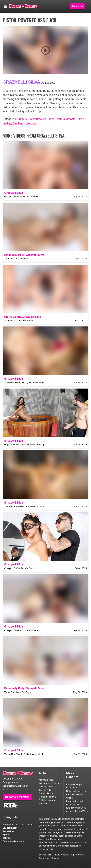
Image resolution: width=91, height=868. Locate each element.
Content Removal (48, 797)
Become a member (17, 797)
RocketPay (8, 831)
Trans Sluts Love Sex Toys (17, 692)
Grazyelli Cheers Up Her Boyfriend (21, 630)
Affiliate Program (47, 800)
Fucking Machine (13, 123)
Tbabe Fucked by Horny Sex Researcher (25, 382)
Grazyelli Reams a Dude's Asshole (21, 197)
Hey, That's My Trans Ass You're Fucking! (25, 444)
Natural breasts (66, 119)
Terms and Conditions (50, 783)
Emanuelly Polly (14, 255)
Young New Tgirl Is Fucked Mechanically (24, 754)
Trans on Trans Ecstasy (16, 259)
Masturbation (38, 119)
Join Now (77, 6)
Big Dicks (32, 123)
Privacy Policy (46, 787)
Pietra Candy (13, 317)
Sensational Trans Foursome (19, 321)
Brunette (22, 119)
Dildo (81, 119)
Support (43, 803)
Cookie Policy (46, 790)
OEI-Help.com (10, 828)
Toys (51, 119)
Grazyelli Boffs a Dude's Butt (18, 568)
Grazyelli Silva (21, 82)
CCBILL (7, 838)
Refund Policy (46, 793)
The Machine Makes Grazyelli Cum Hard (24, 506)
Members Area (46, 780)
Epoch (6, 835)
